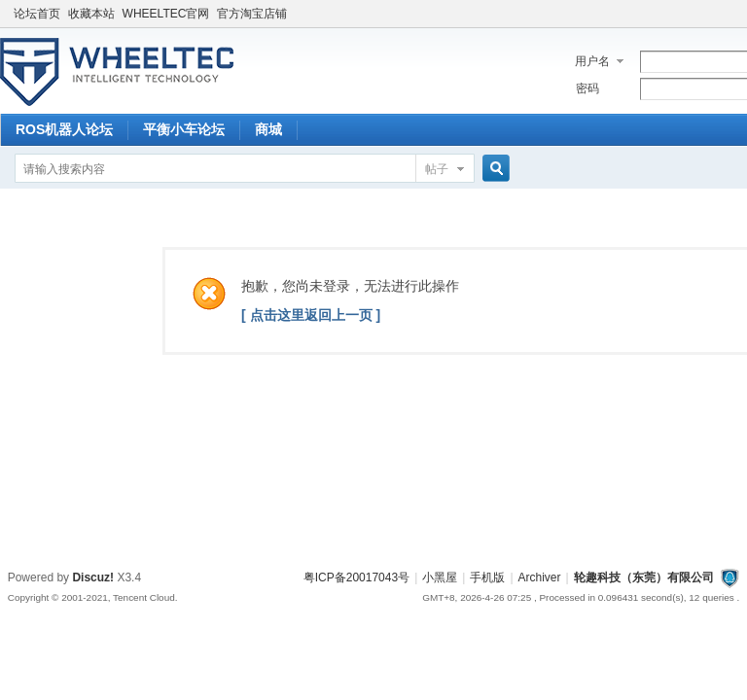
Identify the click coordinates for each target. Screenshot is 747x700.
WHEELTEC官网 (166, 14)
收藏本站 (91, 14)
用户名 (592, 61)
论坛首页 (37, 14)
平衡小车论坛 (184, 129)
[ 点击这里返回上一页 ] (311, 315)
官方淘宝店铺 (252, 14)
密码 (587, 88)
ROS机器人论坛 (64, 129)
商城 (268, 129)
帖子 (437, 169)
